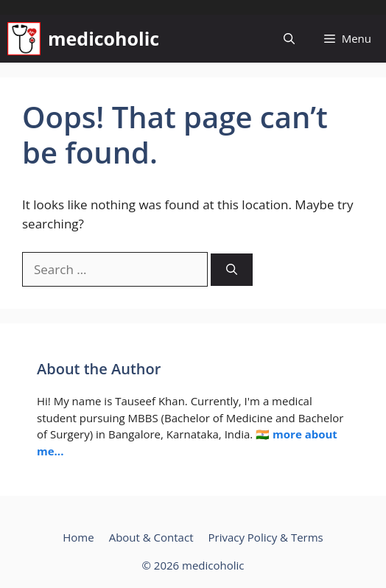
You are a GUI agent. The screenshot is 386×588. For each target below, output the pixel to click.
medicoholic (103, 38)
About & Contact (151, 537)
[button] (289, 39)
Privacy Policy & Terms (265, 537)
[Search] (232, 270)
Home (78, 537)
